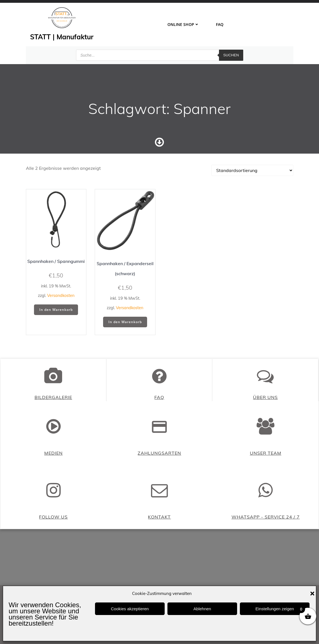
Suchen (231, 54)
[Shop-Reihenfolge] (252, 171)
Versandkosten (61, 296)
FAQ (220, 24)
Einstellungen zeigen (275, 609)
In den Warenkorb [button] (56, 310)
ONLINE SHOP (183, 24)
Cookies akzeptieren (130, 609)
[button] (312, 594)
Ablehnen (202, 609)
